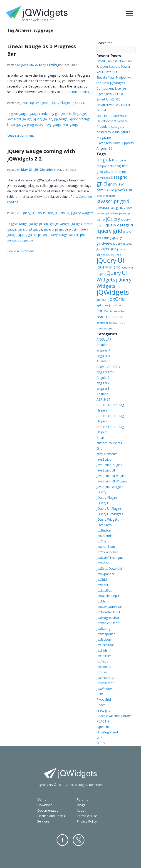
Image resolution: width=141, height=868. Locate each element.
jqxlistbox (102, 305)
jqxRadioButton (108, 623)
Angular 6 (103, 361)
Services (43, 821)
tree (122, 323)
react (101, 317)
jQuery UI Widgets (112, 276)
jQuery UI (79, 103)
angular (106, 159)
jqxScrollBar (105, 645)
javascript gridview (114, 207)
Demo (42, 799)
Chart (100, 438)
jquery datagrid (119, 225)
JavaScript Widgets (34, 103)
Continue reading (79, 92)
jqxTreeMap (105, 678)
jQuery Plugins (60, 103)
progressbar (36, 124)
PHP (100, 694)
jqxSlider (103, 650)
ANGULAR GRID (108, 367)
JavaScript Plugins (109, 465)
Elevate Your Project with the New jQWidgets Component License (115, 83)
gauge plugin (39, 224)
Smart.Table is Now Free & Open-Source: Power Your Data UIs (115, 66)
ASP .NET (103, 399)
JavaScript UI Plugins (111, 476)
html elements (107, 454)
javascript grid (113, 201)
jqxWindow (105, 689)
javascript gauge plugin (61, 229)
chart (109, 171)
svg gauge (54, 124)
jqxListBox (104, 590)
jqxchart (102, 300)
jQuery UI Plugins (109, 508)
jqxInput (102, 585)
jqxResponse (106, 634)
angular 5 (103, 356)
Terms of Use (87, 816)
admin (52, 65)
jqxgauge (61, 119)
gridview (116, 184)
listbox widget (117, 311)
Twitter (79, 840)
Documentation (49, 810)
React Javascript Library (114, 716)
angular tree (105, 372)
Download (45, 805)
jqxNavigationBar (109, 607)
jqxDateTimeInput (110, 558)
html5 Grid (105, 190)
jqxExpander (105, 574)
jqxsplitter (115, 305)
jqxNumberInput (108, 612)
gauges (60, 114)
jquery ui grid (109, 267)
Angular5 (103, 378)
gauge (23, 114)
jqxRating (103, 628)
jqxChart (103, 541)
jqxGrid (117, 299)
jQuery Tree (114, 255)
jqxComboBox (107, 552)
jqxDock (103, 563)
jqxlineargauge (80, 119)
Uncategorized (107, 732)
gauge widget (60, 224)
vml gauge (71, 124)
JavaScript (124, 190)
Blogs (81, 805)
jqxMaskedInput (108, 596)
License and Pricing (51, 816)
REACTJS (103, 721)
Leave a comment (21, 135)
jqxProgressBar (108, 618)
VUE (99, 738)
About (81, 810)
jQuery (26, 213)
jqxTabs (102, 661)
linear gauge (16, 124)
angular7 (103, 383)
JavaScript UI (106, 470)
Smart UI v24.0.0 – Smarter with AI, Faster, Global (114, 105)
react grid (103, 710)
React (101, 705)
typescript (104, 727)
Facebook (62, 840)
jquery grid (109, 231)
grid (102, 183)
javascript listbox (107, 213)
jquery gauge (43, 119)
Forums (82, 799)
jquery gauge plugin (32, 235)
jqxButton (104, 530)
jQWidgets (113, 292)
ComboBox (103, 178)
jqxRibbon (104, 639)
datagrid (119, 177)
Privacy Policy (87, 821)
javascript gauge (19, 119)
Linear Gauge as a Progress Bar (42, 50)
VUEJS (101, 743)
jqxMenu (103, 601)
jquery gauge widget (63, 235)
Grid (99, 448)
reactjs (112, 317)
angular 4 (103, 350)
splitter (114, 323)
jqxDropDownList (109, 568)
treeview (102, 329)
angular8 (103, 388)
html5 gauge (77, 114)
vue (110, 328)
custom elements (109, 443)
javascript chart (106, 196)
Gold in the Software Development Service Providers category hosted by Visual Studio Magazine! (114, 127)
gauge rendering (41, 114)
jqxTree (102, 672)
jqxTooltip (104, 667)
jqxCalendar (105, 536)
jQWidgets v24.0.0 (110, 94)
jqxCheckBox (106, 547)
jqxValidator (105, 683)
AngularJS (103, 394)
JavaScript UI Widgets (112, 481)
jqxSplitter (104, 656)
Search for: (104, 43)
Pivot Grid (104, 699)
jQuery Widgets (82, 213)
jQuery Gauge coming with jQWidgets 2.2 (41, 155)
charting (120, 172)
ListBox (103, 311)
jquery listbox (122, 243)
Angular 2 (103, 345)
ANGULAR (104, 339)
